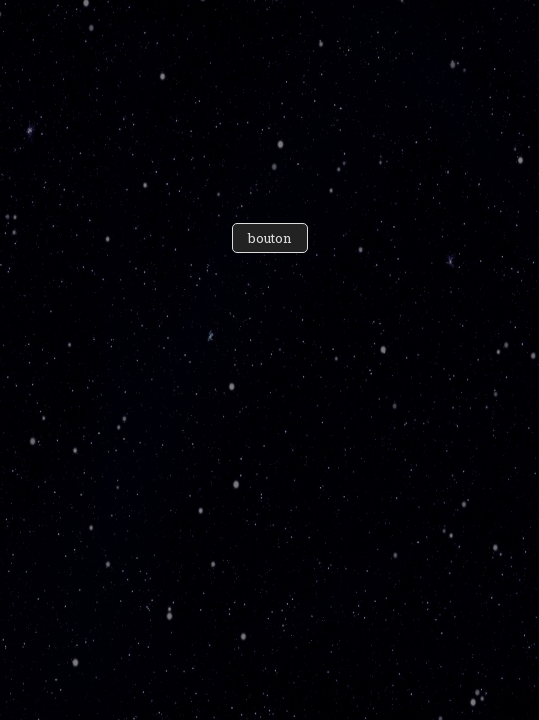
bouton (270, 238)
